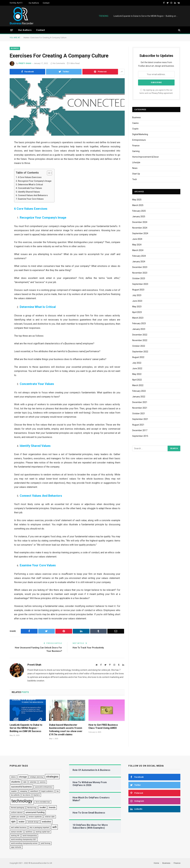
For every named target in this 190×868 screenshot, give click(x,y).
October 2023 (139, 278)
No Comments (58, 63)
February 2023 (139, 323)
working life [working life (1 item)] (15, 836)
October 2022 (139, 346)
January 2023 (139, 329)
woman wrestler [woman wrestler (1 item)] (17, 832)
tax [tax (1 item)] (58, 791)
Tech (135, 179)
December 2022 (140, 335)
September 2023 (140, 284)
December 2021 (140, 402)
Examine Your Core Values (31, 199)
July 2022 (137, 363)
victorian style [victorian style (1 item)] (50, 817)
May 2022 (137, 374)
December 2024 (140, 222)
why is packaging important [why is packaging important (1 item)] (39, 827)
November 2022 (140, 340)
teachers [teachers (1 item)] (37, 795)
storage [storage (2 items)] (23, 777)
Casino (135, 123)
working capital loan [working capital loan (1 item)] (43, 832)
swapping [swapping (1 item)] (24, 791)
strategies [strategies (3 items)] (52, 777)
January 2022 (139, 397)
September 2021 (140, 419)
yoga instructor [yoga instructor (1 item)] (16, 847)
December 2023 (140, 267)
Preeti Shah (25, 63)
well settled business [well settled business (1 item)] (19, 827)
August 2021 (138, 425)
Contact (46, 3)
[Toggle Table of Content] (49, 173)
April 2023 (137, 312)
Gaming (136, 151)
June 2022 (137, 368)
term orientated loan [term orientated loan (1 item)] (43, 802)
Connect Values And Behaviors (33, 195)
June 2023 (137, 301)
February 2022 (139, 391)
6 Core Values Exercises (30, 177)
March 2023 (138, 318)
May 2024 (137, 245)
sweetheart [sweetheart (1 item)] (34, 791)
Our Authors (34, 3)
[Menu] (12, 30)
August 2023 (138, 290)
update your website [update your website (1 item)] (18, 817)
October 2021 (139, 413)
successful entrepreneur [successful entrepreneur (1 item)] (44, 787)
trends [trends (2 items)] (52, 807)
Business (15, 48)
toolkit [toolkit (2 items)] (43, 807)
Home (26, 38)
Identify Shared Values (29, 192)
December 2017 (140, 430)
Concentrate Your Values (31, 188)
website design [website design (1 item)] (33, 822)
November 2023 (140, 273)
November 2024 (140, 228)
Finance (136, 146)
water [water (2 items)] (22, 822)
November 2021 (140, 408)
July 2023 (137, 295)
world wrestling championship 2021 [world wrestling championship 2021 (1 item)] (24, 839)
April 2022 (137, 380)
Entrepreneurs (139, 140)
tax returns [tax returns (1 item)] (27, 795)
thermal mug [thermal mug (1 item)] (32, 808)
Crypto (135, 129)
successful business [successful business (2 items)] (21, 787)
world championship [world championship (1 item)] (30, 836)
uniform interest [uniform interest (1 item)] (17, 813)
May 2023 (137, 307)
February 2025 (139, 211)
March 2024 (138, 250)
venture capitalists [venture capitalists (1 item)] (35, 817)
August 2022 (138, 357)
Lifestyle (136, 162)
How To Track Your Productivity (89, 648)
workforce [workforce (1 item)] (29, 832)
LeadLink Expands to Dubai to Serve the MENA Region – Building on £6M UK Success (147, 16)
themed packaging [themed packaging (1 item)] (18, 808)
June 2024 (137, 239)
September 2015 (140, 436)
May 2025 (137, 200)
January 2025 (139, 217)
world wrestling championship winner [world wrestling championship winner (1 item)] (24, 843)
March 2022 (138, 385)
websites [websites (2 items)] (47, 822)
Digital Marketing (140, 134)
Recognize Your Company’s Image (35, 181)
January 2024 (139, 262)
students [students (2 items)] (16, 782)
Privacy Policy (157, 93)
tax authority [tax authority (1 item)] (15, 795)
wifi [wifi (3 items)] (54, 827)
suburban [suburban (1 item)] (33, 782)
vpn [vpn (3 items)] (13, 821)
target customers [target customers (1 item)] (47, 791)
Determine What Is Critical (31, 185)
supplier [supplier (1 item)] (14, 791)
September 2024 (140, 233)
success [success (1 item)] (43, 782)
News (135, 168)
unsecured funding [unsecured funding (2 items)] (35, 812)
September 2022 (140, 352)
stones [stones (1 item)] (13, 777)
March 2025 (138, 205)
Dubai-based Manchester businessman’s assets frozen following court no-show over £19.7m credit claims (66, 730)
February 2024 (139, 256)
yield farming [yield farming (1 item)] (46, 843)
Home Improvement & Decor (146, 157)
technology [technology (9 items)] (22, 801)
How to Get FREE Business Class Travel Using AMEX (103, 726)
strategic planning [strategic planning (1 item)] (36, 777)
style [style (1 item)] (25, 782)
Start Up (136, 174)
